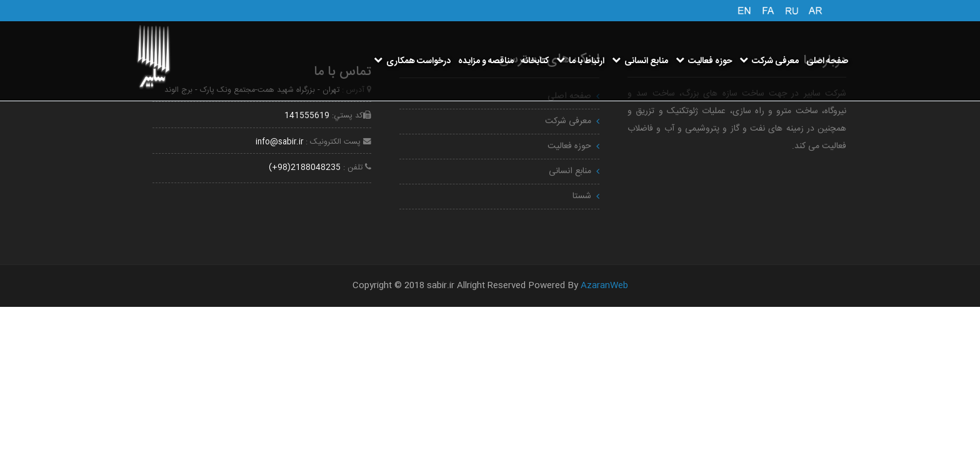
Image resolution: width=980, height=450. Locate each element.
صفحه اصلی (827, 61)
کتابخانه (535, 61)
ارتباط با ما (580, 61)
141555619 (307, 116)
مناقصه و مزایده (486, 61)
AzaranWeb (604, 286)
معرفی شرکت (769, 61)
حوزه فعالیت (704, 61)
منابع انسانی (640, 61)
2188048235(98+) (305, 168)
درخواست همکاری (412, 61)
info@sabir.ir (279, 142)
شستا (582, 196)
